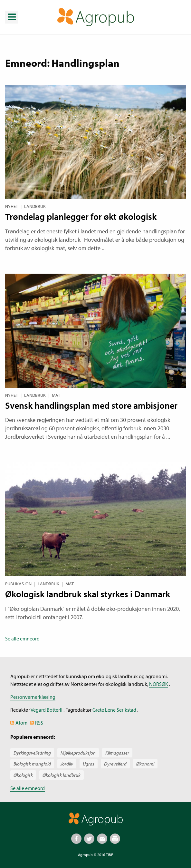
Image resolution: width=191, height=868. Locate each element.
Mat (56, 395)
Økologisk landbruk (62, 775)
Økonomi (145, 764)
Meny (11, 12)
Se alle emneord (22, 639)
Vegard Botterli (47, 710)
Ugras (89, 764)
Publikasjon (18, 584)
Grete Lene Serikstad (114, 710)
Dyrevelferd (115, 764)
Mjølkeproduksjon (78, 753)
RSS (39, 723)
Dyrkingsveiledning (32, 753)
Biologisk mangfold (32, 764)
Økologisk (23, 775)
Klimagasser (117, 753)
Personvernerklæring (33, 697)
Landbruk (35, 206)
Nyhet (12, 206)
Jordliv (67, 764)
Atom (21, 723)
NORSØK (159, 684)
